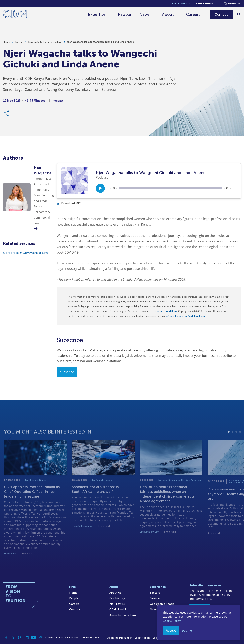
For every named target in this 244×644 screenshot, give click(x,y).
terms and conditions (165, 311)
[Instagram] (20, 637)
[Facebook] (6, 637)
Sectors (155, 593)
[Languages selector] (232, 4)
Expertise (97, 14)
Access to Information (120, 638)
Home (6, 44)
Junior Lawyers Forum (124, 615)
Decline (187, 631)
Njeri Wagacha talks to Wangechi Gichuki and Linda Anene (100, 44)
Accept (171, 630)
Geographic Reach (162, 604)
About (168, 14)
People (124, 14)
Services (155, 598)
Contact (75, 609)
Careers (193, 14)
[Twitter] (13, 637)
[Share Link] (7, 115)
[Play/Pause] (100, 188)
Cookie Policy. (172, 621)
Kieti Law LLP (181, 4)
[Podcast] (40, 637)
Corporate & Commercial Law (45, 44)
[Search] (239, 14)
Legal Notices (143, 638)
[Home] (15, 14)
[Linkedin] (27, 637)
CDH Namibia (205, 4)
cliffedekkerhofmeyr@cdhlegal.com (185, 316)
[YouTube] (33, 637)
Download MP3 (69, 203)
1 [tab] (229, 446)
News (144, 14)
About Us (115, 593)
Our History (117, 598)
